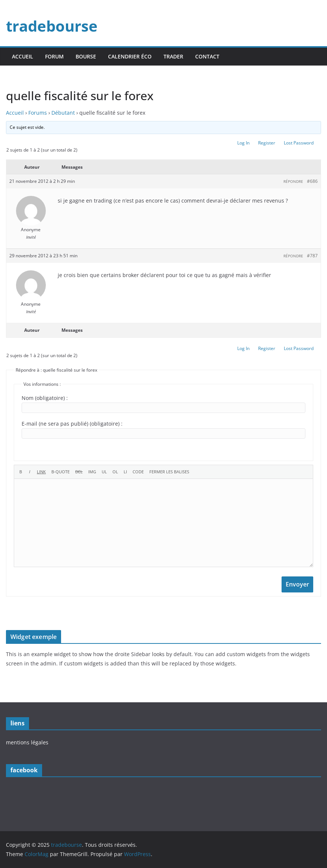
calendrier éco (130, 56)
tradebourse (52, 26)
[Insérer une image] (92, 472)
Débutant (63, 113)
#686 (312, 181)
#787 (312, 256)
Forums (38, 113)
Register (267, 143)
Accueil (15, 113)
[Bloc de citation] (61, 472)
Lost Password (299, 143)
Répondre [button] (293, 181)
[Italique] (30, 472)
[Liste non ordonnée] (104, 472)
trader (173, 56)
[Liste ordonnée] (115, 472)
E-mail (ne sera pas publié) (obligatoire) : (72, 424)
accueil (23, 56)
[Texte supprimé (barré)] (79, 472)
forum (54, 56)
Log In (243, 143)
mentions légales (27, 742)
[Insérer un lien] (41, 472)
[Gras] (21, 472)
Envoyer (297, 584)
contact (207, 56)
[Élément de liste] (125, 472)
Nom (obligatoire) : (45, 398)
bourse (86, 56)
